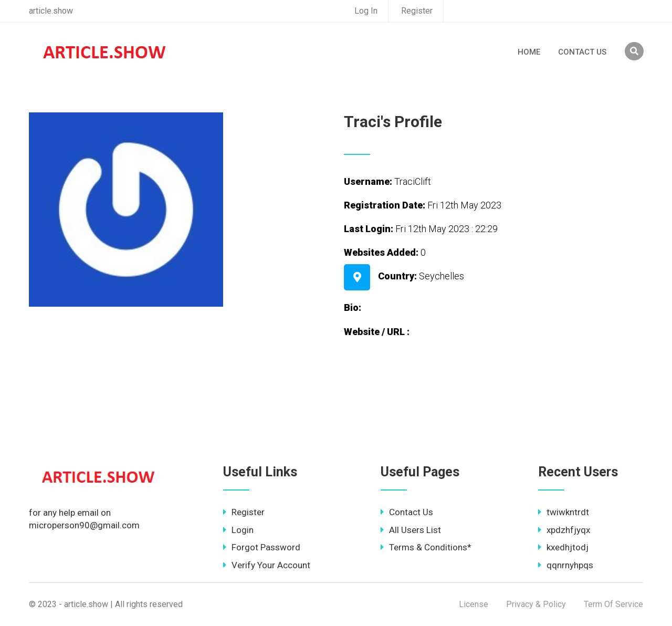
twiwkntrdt (564, 512)
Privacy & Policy (536, 604)
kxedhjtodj (563, 547)
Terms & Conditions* (426, 547)
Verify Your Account (267, 565)
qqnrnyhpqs (566, 565)
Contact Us (582, 52)
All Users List (411, 530)
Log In (366, 11)
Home (529, 52)
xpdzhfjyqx (564, 530)
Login (238, 530)
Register (417, 11)
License (474, 604)
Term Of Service (613, 604)
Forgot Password (262, 547)
